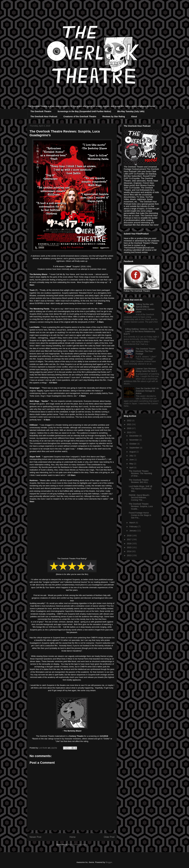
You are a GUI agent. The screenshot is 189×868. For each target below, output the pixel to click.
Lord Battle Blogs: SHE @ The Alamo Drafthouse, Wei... (141, 489)
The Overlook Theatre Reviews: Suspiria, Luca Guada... (141, 506)
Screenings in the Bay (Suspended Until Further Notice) (84, 111)
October (133, 444)
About (134, 116)
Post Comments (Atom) (78, 845)
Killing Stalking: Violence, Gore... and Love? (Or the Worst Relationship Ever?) (141, 331)
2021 (130, 424)
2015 (130, 547)
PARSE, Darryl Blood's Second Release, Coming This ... (139, 498)
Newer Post (35, 837)
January (133, 531)
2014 (130, 551)
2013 (130, 555)
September (135, 448)
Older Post (109, 837)
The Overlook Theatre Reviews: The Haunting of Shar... (140, 474)
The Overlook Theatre (41, 111)
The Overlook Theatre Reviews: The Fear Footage (146, 351)
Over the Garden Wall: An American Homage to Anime (147, 391)
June (132, 460)
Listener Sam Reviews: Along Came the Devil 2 (146, 370)
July (131, 456)
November (134, 440)
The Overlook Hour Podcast (44, 116)
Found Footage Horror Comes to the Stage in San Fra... (140, 515)
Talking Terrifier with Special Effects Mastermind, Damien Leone (145, 308)
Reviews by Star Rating (114, 116)
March (132, 523)
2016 (130, 544)
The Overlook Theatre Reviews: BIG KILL (139, 481)
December (134, 436)
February (134, 527)
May (131, 464)
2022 (130, 420)
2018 (130, 536)
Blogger (109, 862)
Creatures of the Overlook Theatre (80, 116)
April (132, 468)
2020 (130, 428)
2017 (130, 539)
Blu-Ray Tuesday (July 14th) (131, 111)
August (133, 452)
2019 (130, 432)
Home (73, 837)
